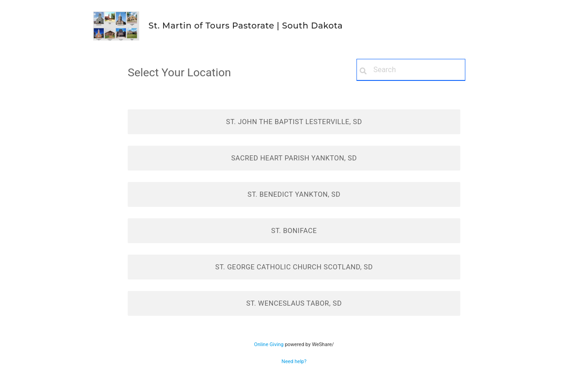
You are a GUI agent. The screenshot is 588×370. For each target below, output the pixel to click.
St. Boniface (294, 231)
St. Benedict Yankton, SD (294, 194)
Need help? (294, 361)
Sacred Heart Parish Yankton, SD (294, 158)
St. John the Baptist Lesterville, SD (294, 122)
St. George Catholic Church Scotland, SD (294, 267)
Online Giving (269, 344)
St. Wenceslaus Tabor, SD (294, 303)
